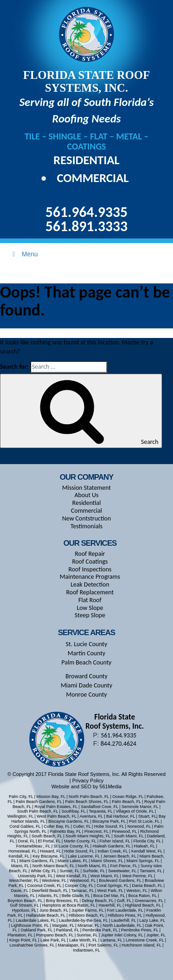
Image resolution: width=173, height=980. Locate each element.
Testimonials (86, 526)
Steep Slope (90, 615)
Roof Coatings (90, 562)
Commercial (93, 178)
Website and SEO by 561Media (86, 786)
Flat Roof (90, 600)
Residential (86, 160)
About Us (87, 495)
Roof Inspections (90, 569)
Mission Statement (86, 488)
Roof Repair (90, 554)
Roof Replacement (90, 592)
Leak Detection (90, 584)
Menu (24, 254)
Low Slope (90, 608)
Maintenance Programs (90, 577)
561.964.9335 (86, 212)
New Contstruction (87, 518)
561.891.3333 (86, 226)
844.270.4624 (119, 744)
